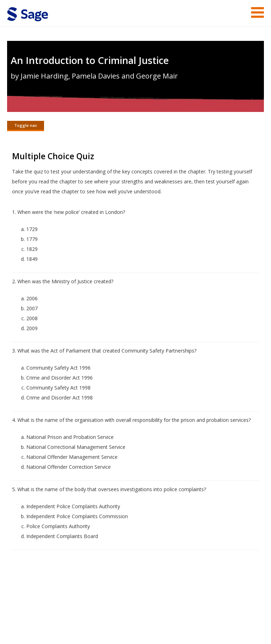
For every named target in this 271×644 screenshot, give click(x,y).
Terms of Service (134, 641)
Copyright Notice (177, 641)
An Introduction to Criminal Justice (90, 60)
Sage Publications (48, 624)
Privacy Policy (217, 641)
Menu (258, 12)
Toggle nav (26, 125)
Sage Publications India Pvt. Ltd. (110, 624)
